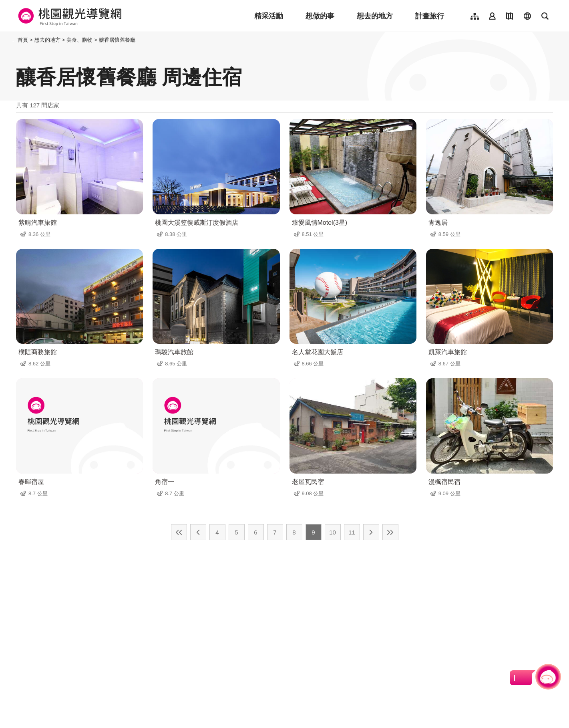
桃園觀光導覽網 (69, 16)
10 (333, 532)
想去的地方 (375, 16)
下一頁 (371, 532)
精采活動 (269, 16)
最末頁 (390, 532)
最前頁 (179, 532)
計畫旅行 (430, 16)
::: (14, 40)
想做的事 (320, 16)
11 (352, 532)
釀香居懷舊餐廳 (117, 40)
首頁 (23, 40)
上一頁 (198, 532)
